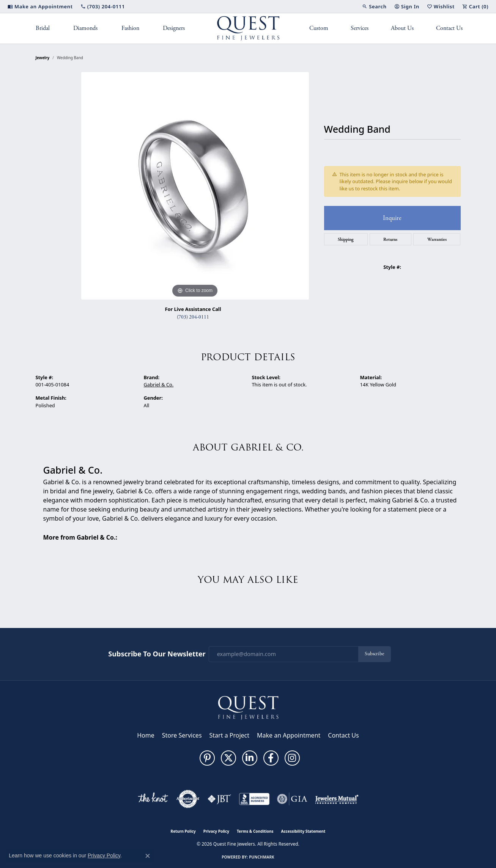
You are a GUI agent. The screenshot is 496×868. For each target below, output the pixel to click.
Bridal (43, 28)
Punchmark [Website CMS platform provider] (262, 857)
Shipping (346, 239)
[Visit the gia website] (292, 799)
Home (146, 735)
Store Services (182, 735)
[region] (195, 186)
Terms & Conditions (255, 831)
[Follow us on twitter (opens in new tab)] (228, 758)
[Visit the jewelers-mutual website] (337, 799)
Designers (174, 28)
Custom (319, 28)
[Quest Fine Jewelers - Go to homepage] (248, 707)
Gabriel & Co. (159, 385)
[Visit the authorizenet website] (188, 799)
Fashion (130, 28)
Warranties (437, 239)
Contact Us (449, 28)
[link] (40, 6)
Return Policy (183, 831)
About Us (402, 28)
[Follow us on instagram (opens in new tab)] (292, 758)
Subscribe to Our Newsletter (157, 654)
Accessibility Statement (303, 831)
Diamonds (85, 28)
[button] (374, 6)
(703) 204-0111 (193, 317)
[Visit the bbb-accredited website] (254, 799)
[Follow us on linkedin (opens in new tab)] (250, 758)
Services (360, 28)
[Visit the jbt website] (219, 799)
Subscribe (374, 654)
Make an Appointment (289, 735)
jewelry (43, 58)
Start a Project (229, 735)
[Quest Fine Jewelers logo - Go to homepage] (248, 28)
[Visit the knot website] (153, 799)
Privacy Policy (216, 831)
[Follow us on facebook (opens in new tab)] (271, 758)
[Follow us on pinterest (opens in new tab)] (207, 758)
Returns (390, 239)
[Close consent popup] (148, 856)
